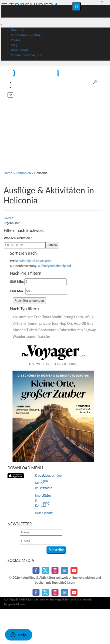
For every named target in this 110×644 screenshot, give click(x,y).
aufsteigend (27, 261)
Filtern (52, 245)
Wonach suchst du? (18, 238)
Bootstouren (49, 330)
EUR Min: (17, 282)
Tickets (32, 330)
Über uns (17, 30)
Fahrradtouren (71, 330)
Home (8, 173)
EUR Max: (17, 291)
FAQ (14, 45)
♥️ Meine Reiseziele (93, 87)
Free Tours (43, 317)
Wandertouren (24, 336)
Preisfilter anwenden (29, 301)
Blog (46, 503)
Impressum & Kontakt (26, 35)
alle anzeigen (23, 317)
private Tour (49, 323)
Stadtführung (62, 317)
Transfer (44, 336)
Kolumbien (23, 173)
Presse (16, 40)
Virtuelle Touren (25, 323)
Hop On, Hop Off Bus (76, 323)
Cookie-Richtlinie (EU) (26, 55)
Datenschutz (20, 50)
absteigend (44, 261)
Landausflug (84, 317)
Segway (90, 330)
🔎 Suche (99, 82)
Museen (19, 330)
